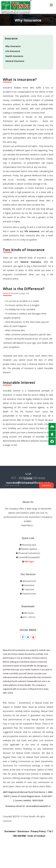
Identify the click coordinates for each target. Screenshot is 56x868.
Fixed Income (29, 594)
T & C (50, 831)
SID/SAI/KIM (20, 836)
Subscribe (46, 485)
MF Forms (29, 613)
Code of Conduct (36, 836)
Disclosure (23, 831)
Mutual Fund (29, 581)
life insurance (32, 231)
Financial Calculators (29, 553)
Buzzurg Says (29, 545)
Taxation (29, 589)
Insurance (29, 585)
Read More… (28, 525)
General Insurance (15, 61)
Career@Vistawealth (29, 557)
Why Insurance (13, 46)
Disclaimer (10, 831)
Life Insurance (13, 51)
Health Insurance (14, 56)
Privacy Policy (38, 831)
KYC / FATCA (29, 617)
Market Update (29, 549)
